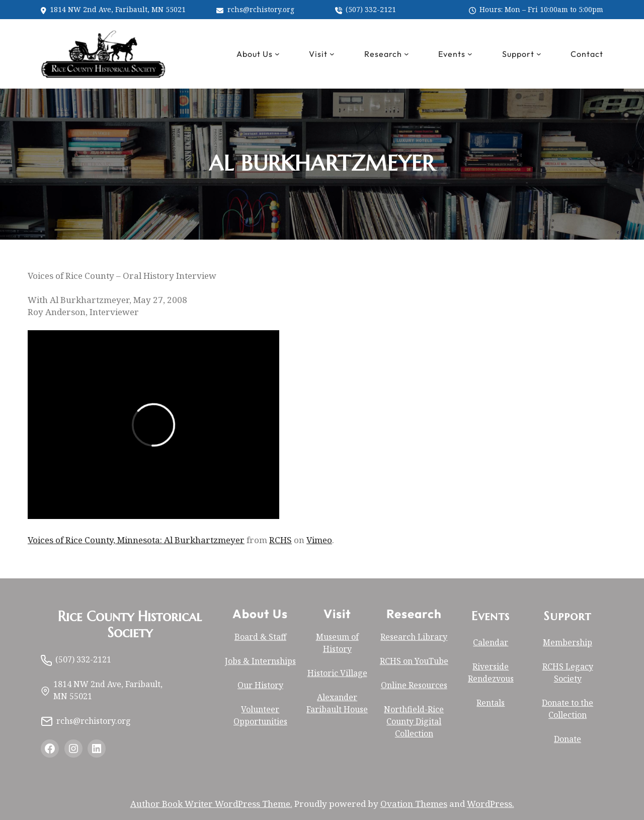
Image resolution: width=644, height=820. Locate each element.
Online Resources (414, 685)
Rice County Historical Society (130, 625)
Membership (568, 642)
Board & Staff (260, 637)
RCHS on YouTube (414, 661)
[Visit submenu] (332, 54)
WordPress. (491, 804)
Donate (568, 739)
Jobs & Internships (260, 661)
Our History (260, 685)
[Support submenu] (539, 54)
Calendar (491, 642)
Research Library (414, 637)
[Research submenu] (407, 54)
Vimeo (319, 540)
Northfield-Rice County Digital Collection (414, 721)
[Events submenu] (470, 54)
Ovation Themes (414, 804)
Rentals (491, 703)
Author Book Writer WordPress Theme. (211, 804)
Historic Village (337, 673)
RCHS (280, 540)
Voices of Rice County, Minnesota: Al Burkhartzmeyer (136, 540)
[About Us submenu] (277, 54)
